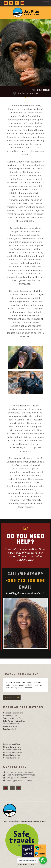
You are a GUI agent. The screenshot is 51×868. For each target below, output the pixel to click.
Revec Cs (29, 864)
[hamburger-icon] (46, 3)
